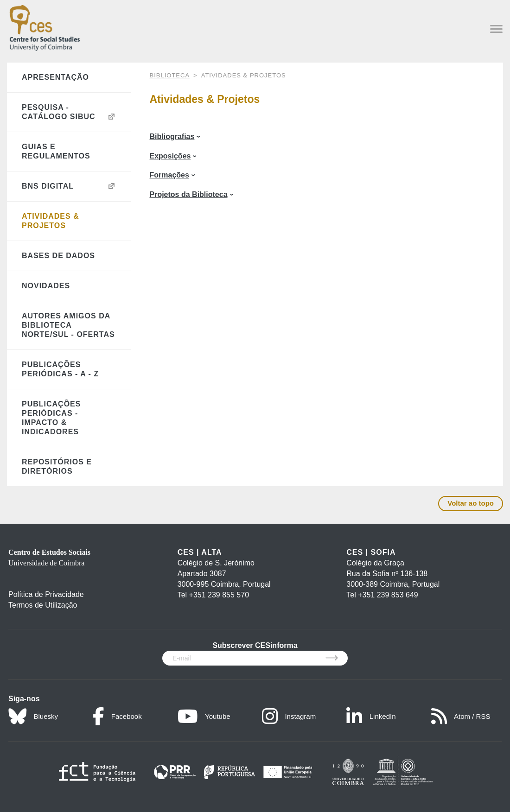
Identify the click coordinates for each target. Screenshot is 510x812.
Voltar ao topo (471, 503)
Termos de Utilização (43, 605)
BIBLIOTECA (170, 75)
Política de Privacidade (46, 594)
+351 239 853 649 (388, 595)
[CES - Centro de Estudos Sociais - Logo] (45, 26)
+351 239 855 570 (219, 595)
